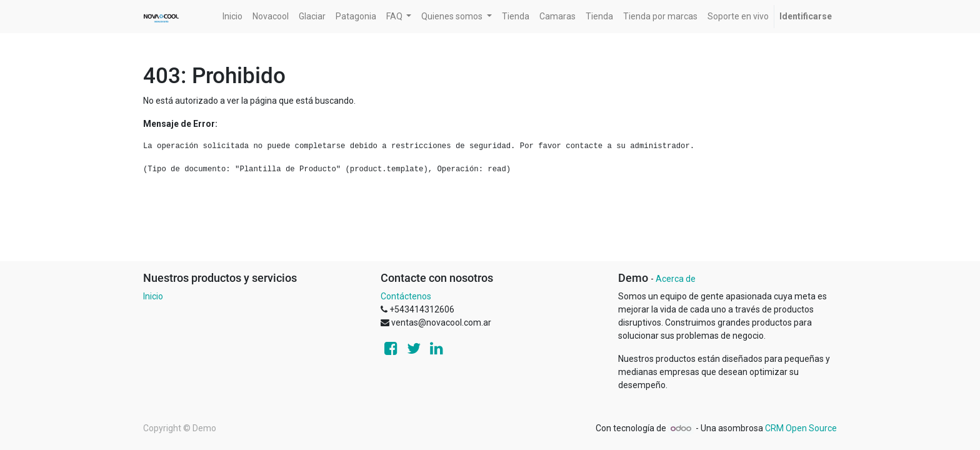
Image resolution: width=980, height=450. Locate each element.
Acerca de (676, 279)
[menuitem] (232, 17)
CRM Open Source (801, 428)
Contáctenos (406, 296)
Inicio (153, 296)
